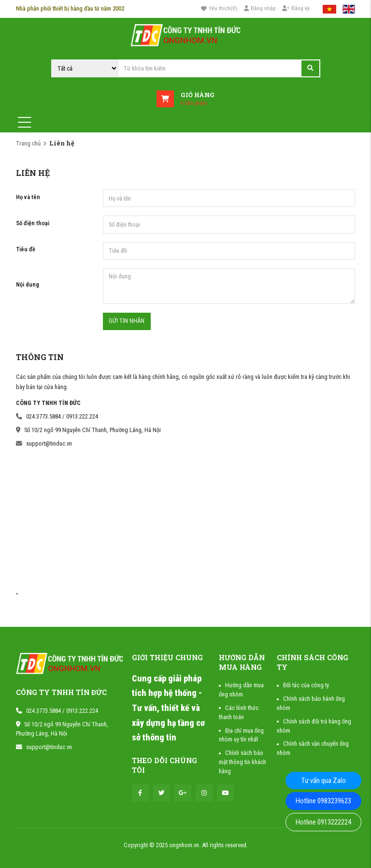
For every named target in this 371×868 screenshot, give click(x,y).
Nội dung (28, 284)
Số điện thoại (33, 223)
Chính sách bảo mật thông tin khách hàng (243, 762)
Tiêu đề (26, 249)
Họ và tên (28, 197)
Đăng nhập (260, 8)
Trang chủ (28, 143)
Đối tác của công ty (306, 685)
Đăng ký (296, 8)
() (219, 9)
